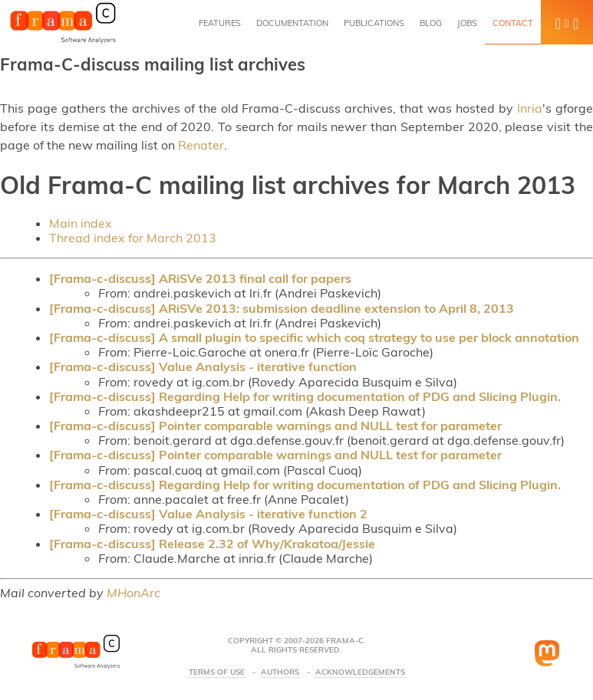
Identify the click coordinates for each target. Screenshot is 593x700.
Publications (374, 23)
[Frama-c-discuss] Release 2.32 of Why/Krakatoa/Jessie (212, 544)
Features (220, 23)
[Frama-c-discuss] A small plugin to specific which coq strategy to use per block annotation (314, 337)
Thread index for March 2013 (133, 238)
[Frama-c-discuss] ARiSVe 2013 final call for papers (200, 278)
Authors (280, 672)
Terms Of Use (217, 672)
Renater (201, 145)
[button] (567, 22)
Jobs (467, 23)
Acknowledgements (360, 672)
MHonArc (133, 593)
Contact (513, 23)
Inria (530, 108)
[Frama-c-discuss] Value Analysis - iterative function (203, 366)
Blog (431, 23)
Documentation (292, 23)
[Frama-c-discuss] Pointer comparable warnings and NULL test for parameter (275, 426)
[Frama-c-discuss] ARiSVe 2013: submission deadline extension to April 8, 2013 (282, 308)
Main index (81, 223)
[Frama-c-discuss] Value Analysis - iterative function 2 (208, 514)
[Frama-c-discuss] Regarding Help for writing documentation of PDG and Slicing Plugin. (305, 396)
